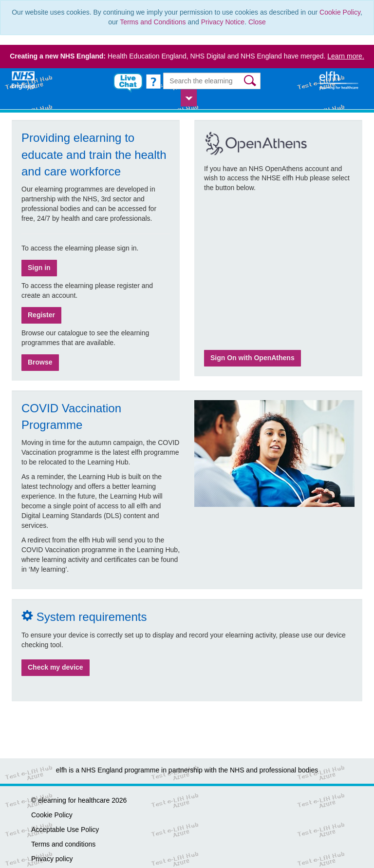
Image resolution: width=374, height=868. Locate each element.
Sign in (39, 268)
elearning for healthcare (74, 800)
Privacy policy (52, 859)
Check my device (56, 667)
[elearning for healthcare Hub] (340, 80)
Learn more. (346, 56)
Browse (40, 362)
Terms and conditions (63, 844)
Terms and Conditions (153, 22)
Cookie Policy (340, 12)
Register (41, 315)
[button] (251, 81)
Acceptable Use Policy (65, 829)
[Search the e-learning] (212, 81)
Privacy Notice (223, 22)
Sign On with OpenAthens (252, 358)
